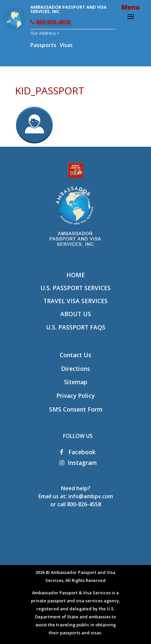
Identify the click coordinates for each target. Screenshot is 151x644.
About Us (76, 314)
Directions (75, 369)
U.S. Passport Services (75, 288)
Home (75, 275)
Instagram (78, 463)
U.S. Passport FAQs (76, 327)
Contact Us (75, 355)
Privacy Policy (75, 396)
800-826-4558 (50, 22)
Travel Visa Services (75, 301)
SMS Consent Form (76, 409)
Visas (66, 45)
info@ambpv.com (91, 496)
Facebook (78, 452)
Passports (43, 45)
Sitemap (76, 382)
